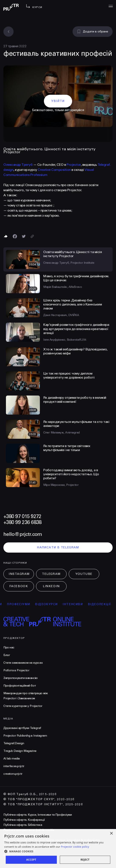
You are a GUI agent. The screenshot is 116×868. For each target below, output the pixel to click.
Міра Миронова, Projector (61, 485)
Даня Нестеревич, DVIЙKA (61, 315)
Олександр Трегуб (18, 165)
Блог (7, 655)
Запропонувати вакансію (21, 678)
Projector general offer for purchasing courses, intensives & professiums (52, 840)
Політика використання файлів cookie (29, 830)
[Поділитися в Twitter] (24, 236)
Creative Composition (54, 170)
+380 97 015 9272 (22, 516)
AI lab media (12, 759)
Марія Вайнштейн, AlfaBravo (63, 287)
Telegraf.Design (14, 743)
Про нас (9, 647)
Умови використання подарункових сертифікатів (37, 845)
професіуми (23, 604)
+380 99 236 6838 (22, 522)
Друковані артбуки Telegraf (22, 728)
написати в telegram (58, 547)
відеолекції (104, 604)
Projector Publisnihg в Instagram (25, 736)
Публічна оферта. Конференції (24, 820)
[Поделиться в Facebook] (15, 236)
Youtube (84, 574)
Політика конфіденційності (22, 835)
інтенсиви (78, 604)
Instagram (19, 574)
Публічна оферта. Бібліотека (23, 825)
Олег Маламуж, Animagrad (61, 433)
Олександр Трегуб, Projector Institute (69, 263)
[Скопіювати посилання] (32, 236)
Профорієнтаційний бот (20, 686)
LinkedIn (51, 586)
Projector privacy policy (19, 855)
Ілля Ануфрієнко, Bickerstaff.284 (65, 340)
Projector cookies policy (19, 850)
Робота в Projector (16, 670)
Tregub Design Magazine (20, 751)
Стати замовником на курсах (23, 663)
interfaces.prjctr (14, 766)
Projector (74, 165)
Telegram (51, 574)
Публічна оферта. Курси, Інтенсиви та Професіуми (38, 815)
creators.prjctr (13, 774)
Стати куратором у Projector (23, 706)
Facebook (19, 586)
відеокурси (51, 604)
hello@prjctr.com (23, 534)
